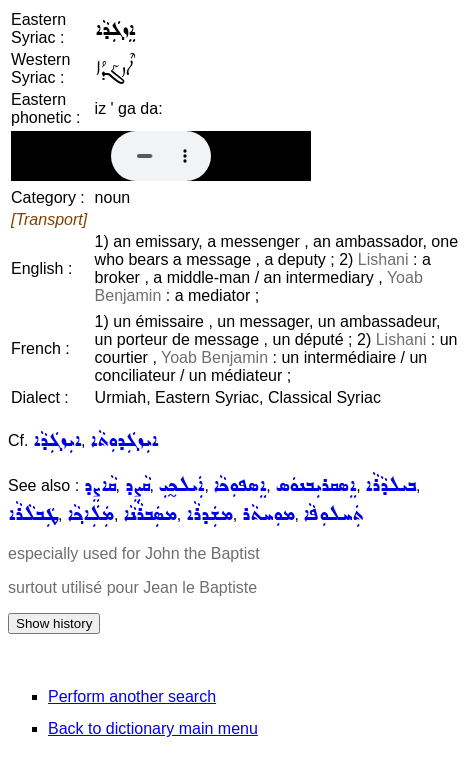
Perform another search (132, 696)
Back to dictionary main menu (153, 728)
